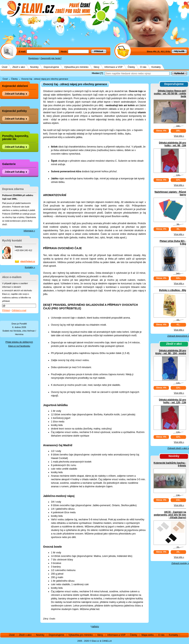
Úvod (5, 67)
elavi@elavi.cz (28, 261)
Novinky (34, 67)
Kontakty (156, 67)
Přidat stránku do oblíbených (19, 342)
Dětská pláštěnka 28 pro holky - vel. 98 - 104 (173, 144)
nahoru (95, 626)
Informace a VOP (114, 67)
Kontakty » (30, 267)
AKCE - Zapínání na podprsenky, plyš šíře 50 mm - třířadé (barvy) (170, 515)
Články (131, 67)
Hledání (96, 73)
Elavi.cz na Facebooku (19, 346)
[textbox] (137, 73)
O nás (143, 67)
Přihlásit (6, 310)
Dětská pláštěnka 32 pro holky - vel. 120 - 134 (173, 401)
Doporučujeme (51, 67)
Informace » (29, 231)
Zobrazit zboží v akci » (178, 448)
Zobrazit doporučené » (178, 336)
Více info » (179, 136)
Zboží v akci (19, 67)
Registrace (34, 58)
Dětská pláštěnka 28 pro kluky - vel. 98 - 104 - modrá (171, 352)
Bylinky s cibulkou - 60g (173, 290)
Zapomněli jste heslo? (51, 58)
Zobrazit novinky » (180, 563)
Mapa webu (148, 635)
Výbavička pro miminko (76, 67)
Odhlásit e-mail (19, 310)
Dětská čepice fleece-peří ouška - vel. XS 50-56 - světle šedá (170, 94)
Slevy (96, 67)
